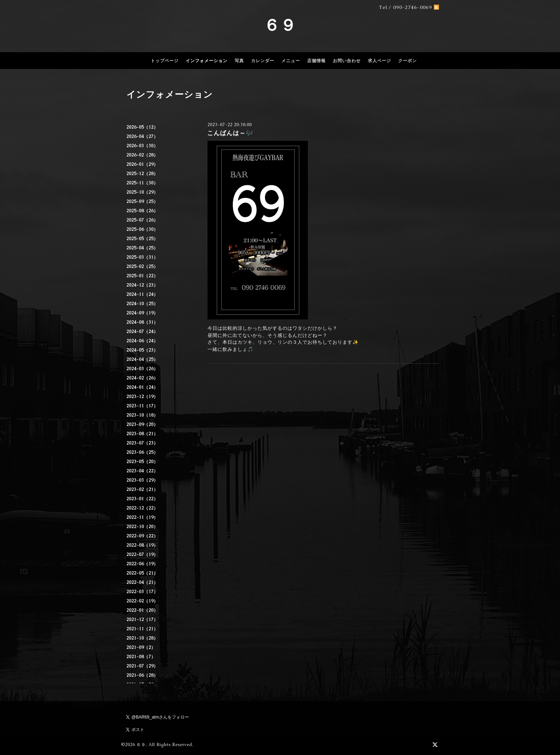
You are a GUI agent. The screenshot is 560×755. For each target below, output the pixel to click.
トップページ (165, 61)
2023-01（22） (142, 499)
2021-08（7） (141, 657)
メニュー (291, 61)
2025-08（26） (142, 211)
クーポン (407, 61)
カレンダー (263, 61)
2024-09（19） (142, 313)
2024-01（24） (142, 387)
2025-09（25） (142, 202)
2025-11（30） (142, 183)
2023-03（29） (142, 480)
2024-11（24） (142, 294)
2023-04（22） (142, 471)
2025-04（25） (142, 248)
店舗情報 (316, 61)
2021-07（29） (142, 666)
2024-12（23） (142, 285)
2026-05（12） (142, 127)
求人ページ (379, 61)
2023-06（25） (142, 452)
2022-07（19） (142, 555)
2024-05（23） (142, 350)
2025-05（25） (142, 239)
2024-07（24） (142, 332)
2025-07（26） (142, 220)
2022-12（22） (142, 508)
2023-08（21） (142, 434)
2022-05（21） (142, 573)
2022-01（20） (142, 610)
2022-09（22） (142, 536)
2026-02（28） (142, 155)
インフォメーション (207, 61)
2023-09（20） (142, 424)
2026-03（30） (142, 146)
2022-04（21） (142, 582)
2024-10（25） (142, 304)
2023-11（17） (142, 406)
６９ (280, 25)
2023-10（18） (142, 415)
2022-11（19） (142, 517)
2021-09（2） (141, 647)
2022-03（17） (142, 592)
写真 (239, 61)
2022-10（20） (142, 527)
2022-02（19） (142, 601)
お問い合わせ (347, 61)
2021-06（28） (142, 675)
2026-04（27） (142, 136)
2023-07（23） (142, 443)
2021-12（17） (142, 620)
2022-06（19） (142, 564)
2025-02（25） (142, 267)
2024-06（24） (142, 341)
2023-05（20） (142, 462)
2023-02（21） (142, 490)
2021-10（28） (142, 638)
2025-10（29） (142, 192)
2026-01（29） (142, 164)
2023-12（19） (142, 397)
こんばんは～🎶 (230, 133)
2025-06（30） (142, 229)
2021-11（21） (142, 629)
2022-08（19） (142, 545)
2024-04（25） (142, 359)
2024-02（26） (142, 378)
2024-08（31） (142, 322)
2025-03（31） (142, 257)
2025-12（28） (142, 174)
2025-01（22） (142, 276)
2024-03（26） (142, 369)
